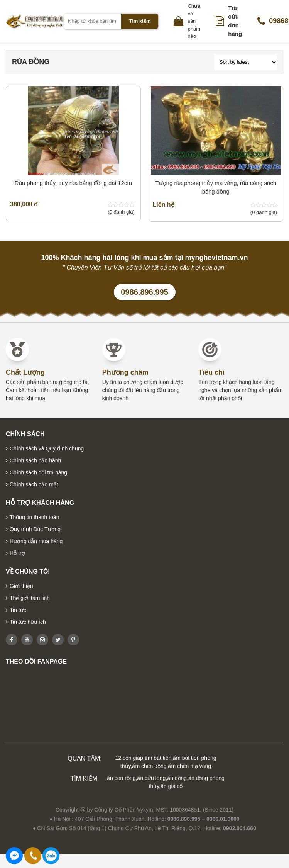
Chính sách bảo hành (35, 460)
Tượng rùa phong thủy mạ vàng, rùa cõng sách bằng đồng (216, 187)
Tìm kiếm (140, 21)
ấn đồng (177, 778)
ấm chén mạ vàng (189, 766)
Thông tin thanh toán (34, 517)
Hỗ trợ (17, 553)
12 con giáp (129, 758)
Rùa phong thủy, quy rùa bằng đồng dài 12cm (73, 183)
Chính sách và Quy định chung (47, 448)
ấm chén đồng (149, 766)
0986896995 (51, 856)
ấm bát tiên (158, 758)
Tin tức (18, 610)
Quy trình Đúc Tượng (35, 529)
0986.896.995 (144, 292)
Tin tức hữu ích (28, 622)
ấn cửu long (151, 778)
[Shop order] (246, 62)
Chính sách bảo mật (34, 484)
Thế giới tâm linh (30, 598)
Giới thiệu (21, 586)
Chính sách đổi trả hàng (38, 472)
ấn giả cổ (172, 786)
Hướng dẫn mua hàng (36, 541)
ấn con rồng (121, 778)
